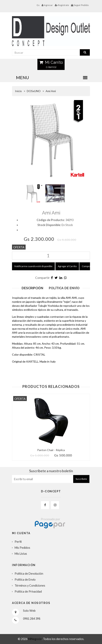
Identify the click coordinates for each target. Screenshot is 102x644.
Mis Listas (21, 554)
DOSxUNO (34, 91)
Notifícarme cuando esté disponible (33, 266)
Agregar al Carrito (67, 266)
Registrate (62, 5)
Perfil (18, 542)
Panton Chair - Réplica (51, 450)
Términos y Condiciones (30, 585)
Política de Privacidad (28, 591)
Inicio (18, 91)
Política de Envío (64, 288)
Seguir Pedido (80, 5)
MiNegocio (35, 639)
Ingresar (47, 5)
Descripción (32, 288)
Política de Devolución (29, 574)
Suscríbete (81, 479)
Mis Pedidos (22, 548)
